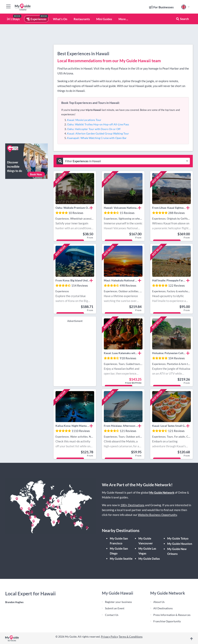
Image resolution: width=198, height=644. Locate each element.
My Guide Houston (180, 544)
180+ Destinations (132, 505)
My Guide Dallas (149, 559)
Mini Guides (104, 19)
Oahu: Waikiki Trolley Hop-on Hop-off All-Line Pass (98, 124)
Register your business (118, 602)
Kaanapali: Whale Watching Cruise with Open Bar (97, 138)
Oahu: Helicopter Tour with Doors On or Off (94, 129)
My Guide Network (162, 492)
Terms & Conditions (131, 637)
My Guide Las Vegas (147, 551)
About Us (159, 602)
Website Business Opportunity (157, 515)
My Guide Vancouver (146, 541)
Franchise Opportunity (167, 621)
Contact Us (112, 615)
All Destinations (163, 608)
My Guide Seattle (121, 559)
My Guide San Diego (119, 551)
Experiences (36, 19)
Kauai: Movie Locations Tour (84, 120)
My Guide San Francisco (119, 541)
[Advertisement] (26, 82)
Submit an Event (115, 608)
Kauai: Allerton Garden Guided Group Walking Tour (98, 133)
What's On (60, 19)
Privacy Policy (110, 637)
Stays (13, 19)
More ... (123, 19)
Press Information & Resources (172, 615)
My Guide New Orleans (177, 551)
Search (182, 19)
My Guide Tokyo (178, 538)
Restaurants (82, 19)
